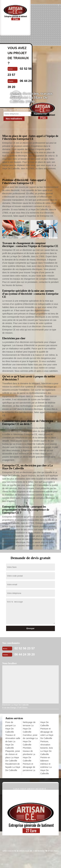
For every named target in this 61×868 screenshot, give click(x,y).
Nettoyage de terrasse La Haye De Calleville (29, 727)
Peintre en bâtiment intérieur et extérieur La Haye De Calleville (46, 765)
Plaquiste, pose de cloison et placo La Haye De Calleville (13, 756)
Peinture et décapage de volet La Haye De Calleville (47, 733)
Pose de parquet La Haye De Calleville (10, 727)
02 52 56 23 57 (25, 648)
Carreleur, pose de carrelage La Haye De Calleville (30, 740)
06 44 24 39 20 (25, 654)
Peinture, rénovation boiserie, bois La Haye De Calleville (47, 748)
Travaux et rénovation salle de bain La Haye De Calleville (13, 741)
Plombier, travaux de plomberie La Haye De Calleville (29, 754)
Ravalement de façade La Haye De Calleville (13, 767)
